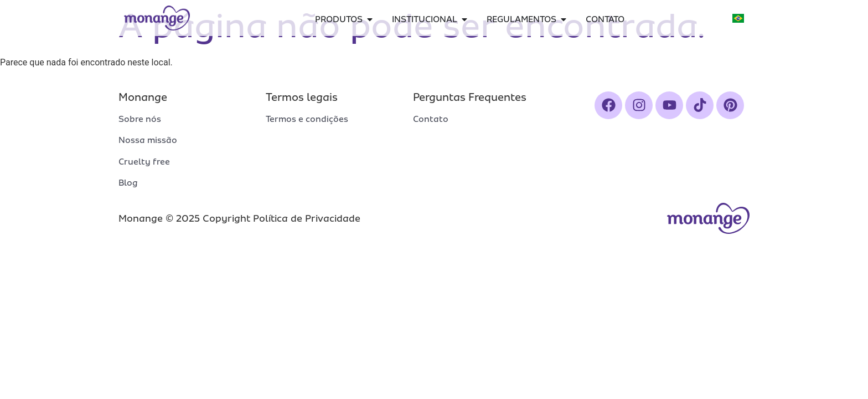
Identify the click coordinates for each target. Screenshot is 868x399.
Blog (128, 183)
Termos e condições (307, 119)
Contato (431, 119)
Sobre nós (140, 119)
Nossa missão (148, 140)
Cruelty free (144, 162)
